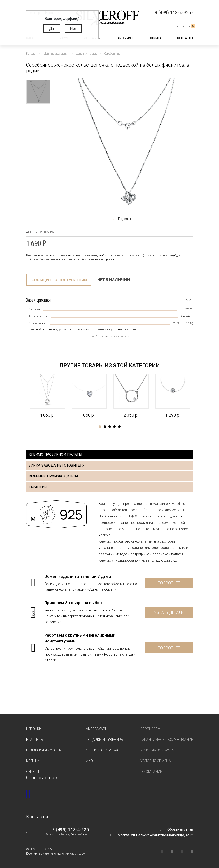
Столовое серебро (103, 750)
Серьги (33, 772)
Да (52, 28)
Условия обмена (156, 761)
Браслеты (35, 740)
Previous (22, 393)
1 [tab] (100, 427)
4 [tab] (114, 427)
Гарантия (38, 487)
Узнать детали (169, 613)
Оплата (156, 38)
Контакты (185, 38)
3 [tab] (110, 427)
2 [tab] (105, 427)
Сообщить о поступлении (59, 280)
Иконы (92, 761)
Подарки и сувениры (105, 740)
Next (197, 393)
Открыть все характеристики (113, 336)
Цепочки (34, 729)
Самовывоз (125, 38)
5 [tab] (119, 427)
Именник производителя (53, 476)
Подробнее (169, 583)
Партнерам (150, 729)
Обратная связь (180, 829)
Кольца (33, 761)
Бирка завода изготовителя (57, 465)
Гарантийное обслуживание (167, 740)
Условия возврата (157, 750)
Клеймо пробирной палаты (55, 454)
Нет (73, 28)
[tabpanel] (47, 396)
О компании (151, 772)
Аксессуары (97, 729)
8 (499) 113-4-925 (71, 830)
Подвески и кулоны (44, 750)
